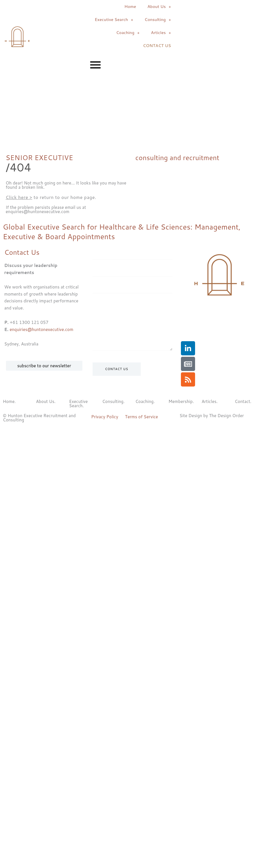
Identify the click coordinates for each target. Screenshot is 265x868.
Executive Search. (78, 404)
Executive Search (114, 20)
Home (130, 6)
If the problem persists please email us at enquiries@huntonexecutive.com (46, 209)
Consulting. (113, 401)
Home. (9, 401)
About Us (159, 7)
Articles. (210, 401)
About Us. (46, 401)
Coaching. (145, 401)
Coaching (128, 33)
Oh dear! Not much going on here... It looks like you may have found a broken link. (66, 185)
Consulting (158, 20)
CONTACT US (157, 45)
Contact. (243, 401)
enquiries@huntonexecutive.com (41, 329)
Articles (161, 33)
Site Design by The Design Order (212, 416)
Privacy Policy (105, 417)
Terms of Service (142, 417)
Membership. (181, 401)
